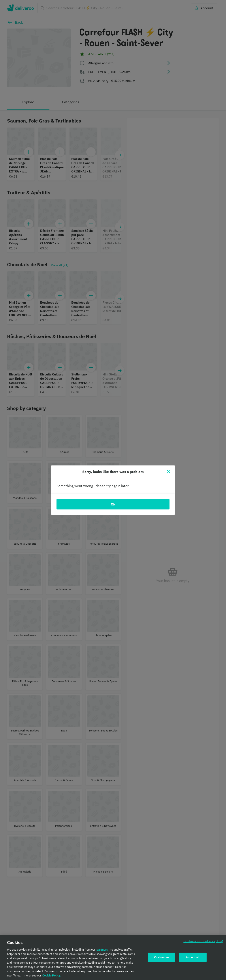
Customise (161, 957)
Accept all (193, 957)
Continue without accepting (203, 941)
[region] (113, 958)
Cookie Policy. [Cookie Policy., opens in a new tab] (52, 975)
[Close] (169, 472)
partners (102, 950)
